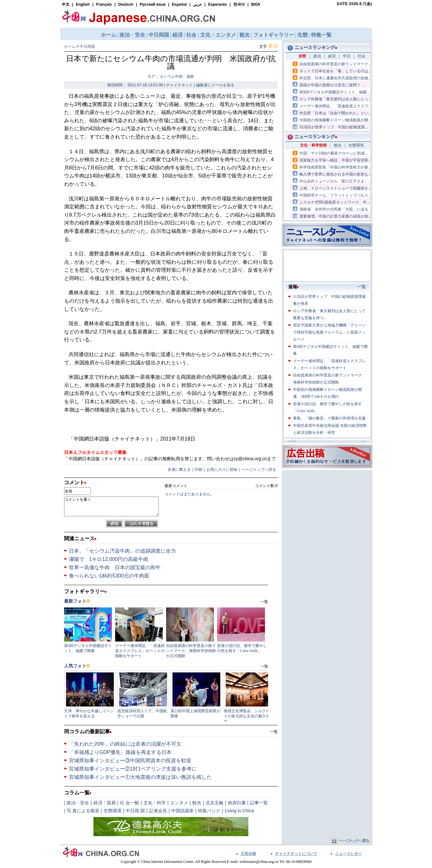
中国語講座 (182, 811)
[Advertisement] (327, 512)
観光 (197, 803)
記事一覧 (259, 803)
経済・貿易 (105, 803)
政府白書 (237, 803)
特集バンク (209, 811)
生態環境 (113, 811)
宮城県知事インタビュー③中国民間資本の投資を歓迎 (130, 760)
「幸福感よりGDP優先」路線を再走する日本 (120, 752)
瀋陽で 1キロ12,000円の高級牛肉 (109, 559)
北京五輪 (215, 803)
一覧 (274, 732)
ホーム (70, 47)
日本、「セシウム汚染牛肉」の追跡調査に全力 (122, 551)
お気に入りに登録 (222, 470)
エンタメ (179, 803)
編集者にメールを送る (215, 85)
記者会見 (158, 811)
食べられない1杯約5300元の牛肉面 (109, 576)
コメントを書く (111, 506)
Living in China (239, 811)
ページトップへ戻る (259, 470)
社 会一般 (129, 803)
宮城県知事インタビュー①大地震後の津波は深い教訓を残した (140, 777)
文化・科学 (155, 803)
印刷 (199, 470)
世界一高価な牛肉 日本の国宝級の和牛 (115, 567)
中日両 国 (135, 811)
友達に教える (179, 470)
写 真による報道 (83, 811)
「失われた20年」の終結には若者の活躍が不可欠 (125, 744)
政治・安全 (78, 803)
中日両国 (87, 47)
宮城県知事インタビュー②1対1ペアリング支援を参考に (133, 769)
